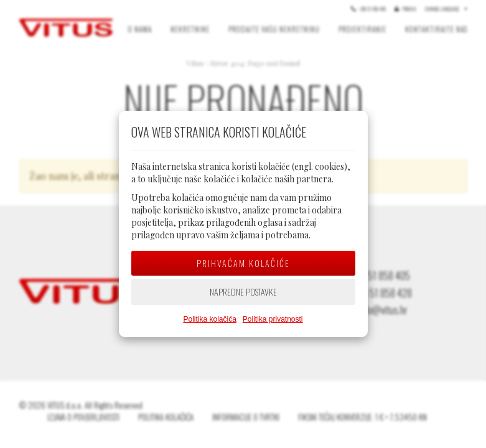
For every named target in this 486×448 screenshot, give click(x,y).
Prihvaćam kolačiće (243, 263)
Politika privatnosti (273, 319)
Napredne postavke (243, 292)
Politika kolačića (209, 319)
